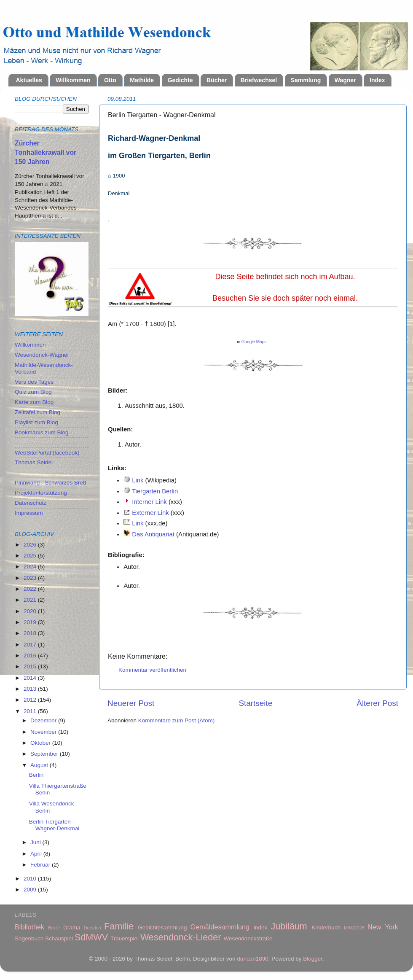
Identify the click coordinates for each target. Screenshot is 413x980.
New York (383, 927)
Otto (110, 80)
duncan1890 (252, 959)
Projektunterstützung (41, 493)
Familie (119, 926)
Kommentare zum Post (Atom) (177, 720)
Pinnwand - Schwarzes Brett (51, 483)
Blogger (313, 959)
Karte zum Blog (34, 402)
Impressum (29, 513)
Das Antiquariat (153, 534)
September (45, 754)
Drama (72, 927)
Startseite (255, 703)
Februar (41, 865)
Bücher (217, 80)
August (40, 765)
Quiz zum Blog (33, 392)
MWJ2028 (354, 928)
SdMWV (91, 937)
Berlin (36, 775)
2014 (31, 678)
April (37, 854)
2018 (31, 633)
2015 (31, 666)
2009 (31, 890)
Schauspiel (59, 938)
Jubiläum (289, 926)
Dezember (44, 720)
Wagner (345, 80)
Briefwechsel (259, 80)
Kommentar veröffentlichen (152, 670)
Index (377, 80)
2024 (31, 567)
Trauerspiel (125, 938)
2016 (31, 656)
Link (138, 480)
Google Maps (254, 342)
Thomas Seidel (34, 462)
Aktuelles (29, 80)
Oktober (41, 743)
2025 (31, 556)
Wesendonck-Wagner (42, 355)
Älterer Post (377, 703)
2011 (31, 711)
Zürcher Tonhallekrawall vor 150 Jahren (46, 152)
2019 (31, 622)
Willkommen (73, 80)
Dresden (93, 928)
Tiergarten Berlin (155, 491)
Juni (36, 842)
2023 (31, 578)
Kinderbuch (326, 927)
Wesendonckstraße (248, 938)
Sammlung (306, 80)
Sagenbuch (29, 938)
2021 (31, 600)
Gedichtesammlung (162, 927)
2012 (31, 700)
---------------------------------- (47, 443)
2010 (31, 879)
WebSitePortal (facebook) (47, 453)
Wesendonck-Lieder (181, 937)
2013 (31, 689)
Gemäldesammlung (220, 927)
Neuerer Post (131, 703)
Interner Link (149, 502)
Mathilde (142, 80)
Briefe (54, 928)
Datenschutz (31, 503)
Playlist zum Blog (36, 422)
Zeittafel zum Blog (38, 412)
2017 (31, 645)
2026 (31, 545)
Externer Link (150, 513)
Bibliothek (29, 927)
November (44, 732)
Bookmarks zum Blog (42, 432)
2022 (31, 589)
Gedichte (180, 80)
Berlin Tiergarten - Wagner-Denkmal (54, 825)
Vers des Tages (34, 382)
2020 (31, 611)
